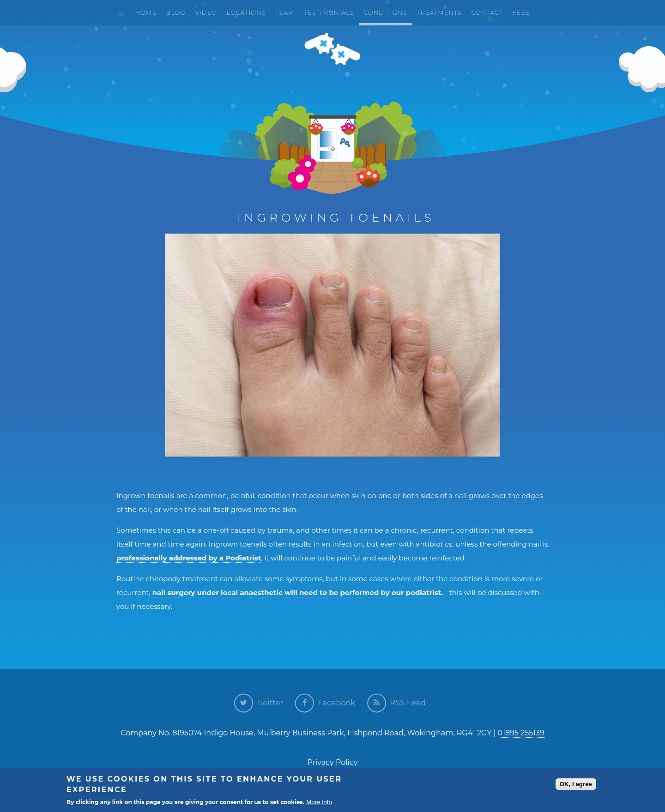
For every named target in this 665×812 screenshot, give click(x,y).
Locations (246, 12)
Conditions (385, 12)
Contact (487, 12)
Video (206, 12)
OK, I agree (576, 785)
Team (285, 12)
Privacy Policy (333, 762)
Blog (176, 12)
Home (146, 12)
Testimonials (329, 12)
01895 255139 (521, 733)
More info (319, 803)
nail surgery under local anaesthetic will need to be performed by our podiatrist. (298, 592)
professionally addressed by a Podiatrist (189, 558)
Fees (521, 12)
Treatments (439, 12)
